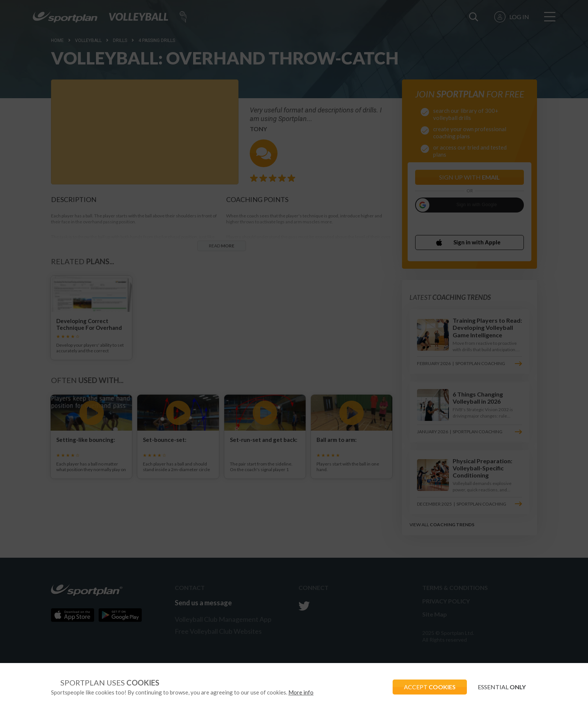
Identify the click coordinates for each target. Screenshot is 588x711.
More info (301, 692)
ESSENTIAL (502, 687)
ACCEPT (429, 687)
